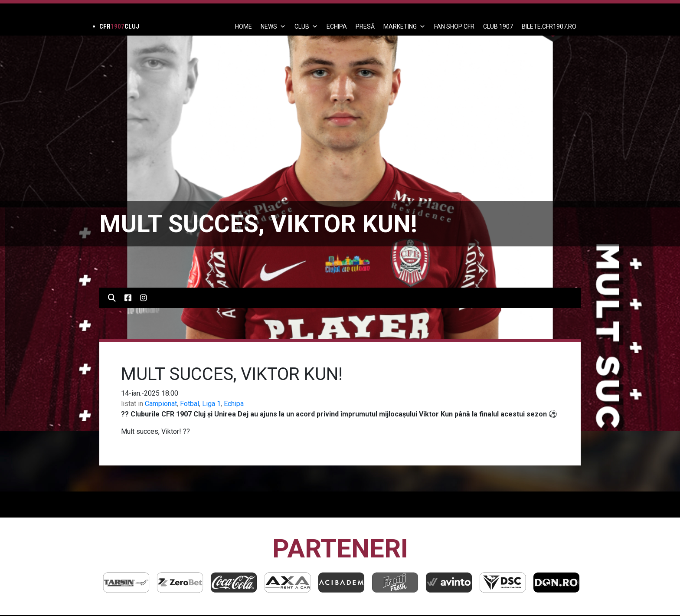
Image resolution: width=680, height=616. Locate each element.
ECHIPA (337, 26)
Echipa (234, 404)
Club (306, 26)
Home (244, 26)
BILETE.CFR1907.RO (549, 26)
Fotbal (190, 404)
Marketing (404, 26)
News (273, 26)
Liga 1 (211, 404)
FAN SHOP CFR (454, 26)
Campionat (161, 404)
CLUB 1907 (498, 26)
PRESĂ (365, 26)
